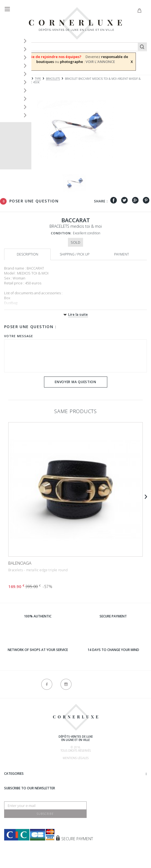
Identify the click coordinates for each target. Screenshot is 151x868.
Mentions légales (76, 758)
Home (8, 79)
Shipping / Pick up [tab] (75, 254)
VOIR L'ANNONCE (100, 62)
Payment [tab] (122, 254)
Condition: (61, 233)
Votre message (19, 336)
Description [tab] (28, 254)
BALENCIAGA (20, 563)
